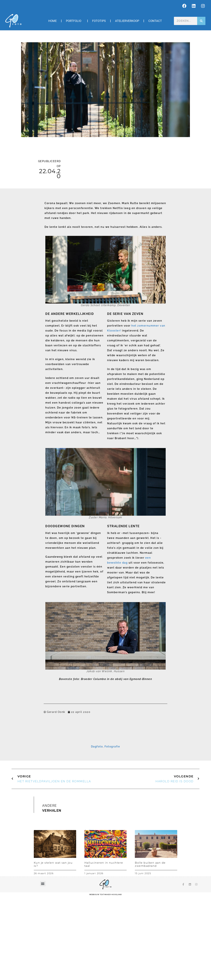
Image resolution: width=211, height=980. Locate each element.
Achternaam (66, 768)
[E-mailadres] (105, 753)
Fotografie (112, 830)
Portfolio (74, 21)
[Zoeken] (201, 21)
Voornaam (65, 758)
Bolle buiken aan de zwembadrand (150, 948)
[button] (43, 967)
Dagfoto (97, 830)
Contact (155, 21)
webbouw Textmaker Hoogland (106, 978)
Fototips (99, 21)
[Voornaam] (105, 763)
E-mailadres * (67, 748)
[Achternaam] (105, 773)
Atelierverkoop (127, 21)
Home (53, 21)
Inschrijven (106, 781)
